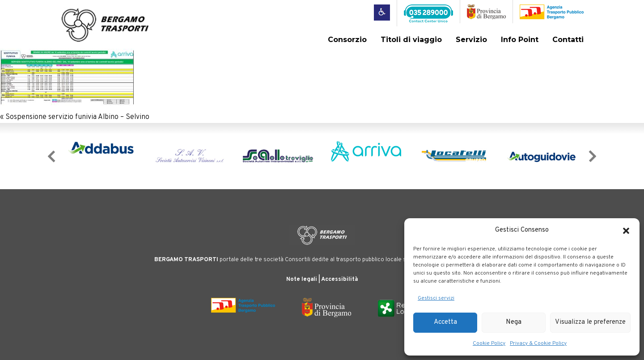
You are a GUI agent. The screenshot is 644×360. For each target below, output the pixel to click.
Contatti (568, 40)
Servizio (471, 40)
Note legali (302, 280)
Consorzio (347, 40)
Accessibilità (339, 280)
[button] (626, 231)
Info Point (520, 40)
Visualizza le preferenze (590, 322)
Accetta (445, 322)
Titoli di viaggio (411, 40)
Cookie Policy (489, 343)
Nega (514, 322)
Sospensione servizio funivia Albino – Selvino (77, 117)
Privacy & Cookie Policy (538, 343)
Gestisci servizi (436, 298)
